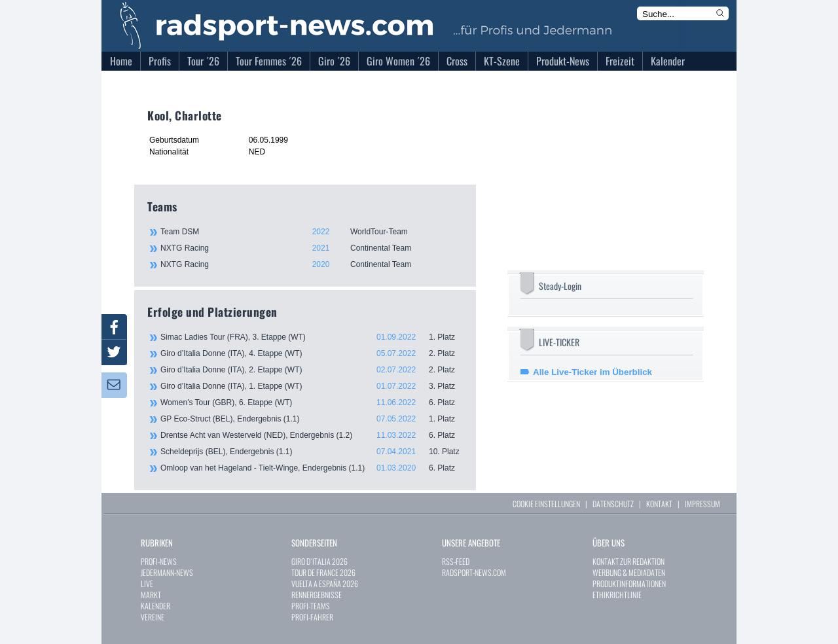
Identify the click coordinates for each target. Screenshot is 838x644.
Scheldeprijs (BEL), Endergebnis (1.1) (312, 452)
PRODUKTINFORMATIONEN (629, 583)
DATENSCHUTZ (613, 504)
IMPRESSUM (702, 504)
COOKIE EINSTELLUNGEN (546, 504)
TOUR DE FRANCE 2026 (323, 572)
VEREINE (153, 617)
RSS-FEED (456, 561)
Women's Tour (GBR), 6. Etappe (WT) (312, 402)
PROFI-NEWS (159, 561)
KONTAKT (659, 504)
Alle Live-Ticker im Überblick (592, 372)
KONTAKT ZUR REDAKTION (628, 561)
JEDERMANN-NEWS (167, 572)
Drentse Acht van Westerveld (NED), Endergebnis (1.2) (312, 435)
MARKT (151, 595)
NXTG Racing (311, 248)
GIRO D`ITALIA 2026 (319, 561)
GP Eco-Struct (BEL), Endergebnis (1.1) (312, 419)
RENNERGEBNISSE (317, 595)
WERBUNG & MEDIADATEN (629, 572)
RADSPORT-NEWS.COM (474, 572)
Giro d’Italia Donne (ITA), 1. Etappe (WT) (312, 386)
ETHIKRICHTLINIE (617, 595)
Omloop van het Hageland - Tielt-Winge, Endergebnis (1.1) (312, 468)
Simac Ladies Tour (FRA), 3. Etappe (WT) (312, 337)
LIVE (147, 583)
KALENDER (155, 606)
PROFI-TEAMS (311, 606)
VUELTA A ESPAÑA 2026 (325, 583)
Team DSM (311, 232)
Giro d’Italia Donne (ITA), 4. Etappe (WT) (312, 353)
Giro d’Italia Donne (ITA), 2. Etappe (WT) (312, 370)
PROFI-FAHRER (312, 617)
